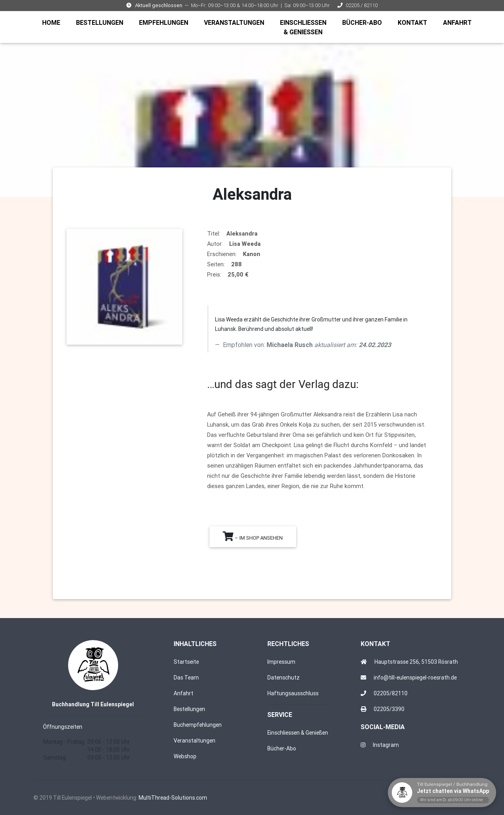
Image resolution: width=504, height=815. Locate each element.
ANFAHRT (459, 23)
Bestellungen (189, 709)
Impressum (281, 662)
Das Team (186, 678)
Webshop (185, 756)
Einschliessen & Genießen (298, 733)
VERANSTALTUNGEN (236, 23)
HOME (53, 23)
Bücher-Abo (282, 748)
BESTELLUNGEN (101, 23)
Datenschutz (283, 678)
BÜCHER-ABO (364, 23)
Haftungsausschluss (293, 693)
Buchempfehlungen (198, 725)
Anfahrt (183, 693)
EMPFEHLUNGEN (165, 23)
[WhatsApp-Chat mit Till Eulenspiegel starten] (442, 793)
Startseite (186, 662)
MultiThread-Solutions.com (173, 798)
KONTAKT (414, 23)
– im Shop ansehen (253, 536)
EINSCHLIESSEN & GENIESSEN (305, 29)
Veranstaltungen (195, 741)
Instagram (386, 745)
